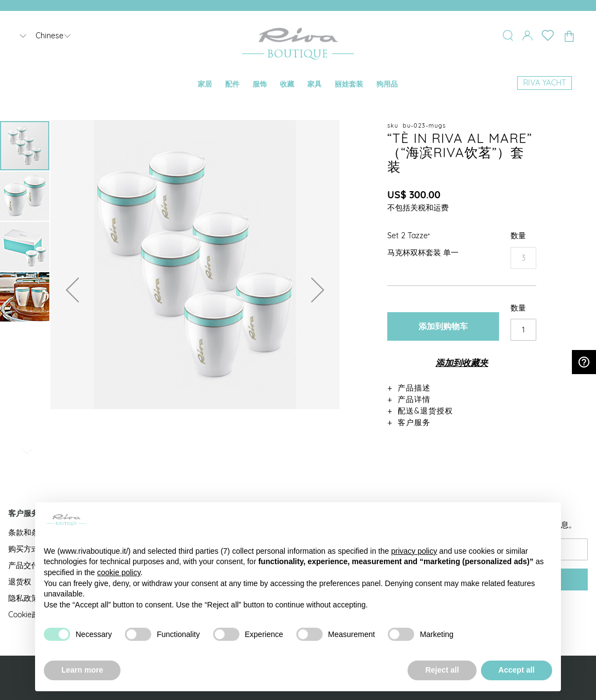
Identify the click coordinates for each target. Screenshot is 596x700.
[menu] (298, 84)
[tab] (462, 388)
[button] (72, 290)
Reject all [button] (442, 670)
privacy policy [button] (414, 551)
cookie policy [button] (119, 572)
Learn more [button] (82, 670)
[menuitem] (205, 84)
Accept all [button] (517, 670)
